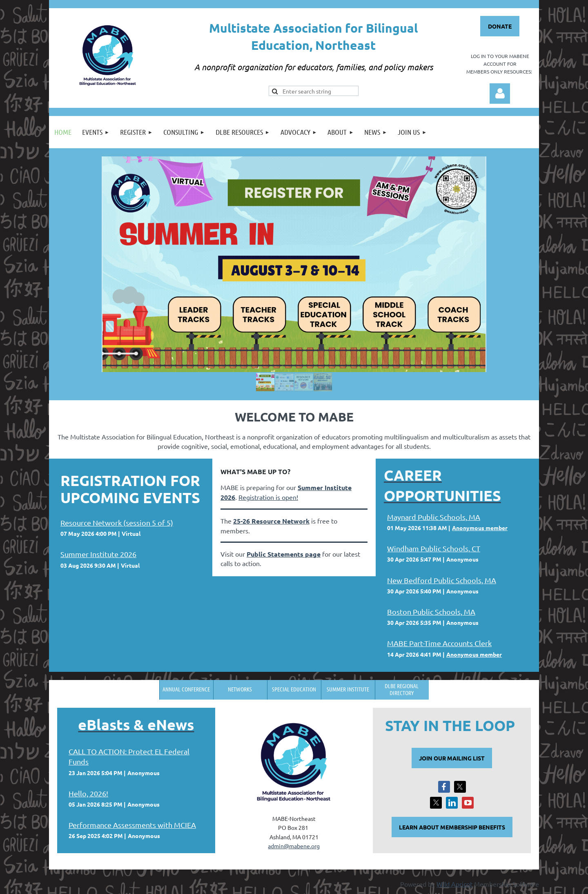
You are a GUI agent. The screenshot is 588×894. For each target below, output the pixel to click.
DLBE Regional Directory (402, 689)
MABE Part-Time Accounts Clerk (439, 643)
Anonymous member (480, 528)
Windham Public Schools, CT (434, 548)
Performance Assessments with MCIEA (132, 825)
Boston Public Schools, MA (431, 612)
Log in (500, 94)
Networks (240, 689)
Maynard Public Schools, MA (434, 517)
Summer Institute (348, 689)
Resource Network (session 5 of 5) (117, 523)
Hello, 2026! (88, 793)
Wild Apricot (454, 884)
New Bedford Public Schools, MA (442, 580)
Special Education (294, 689)
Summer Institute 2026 (98, 554)
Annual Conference (186, 689)
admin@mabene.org (294, 846)
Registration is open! (268, 497)
